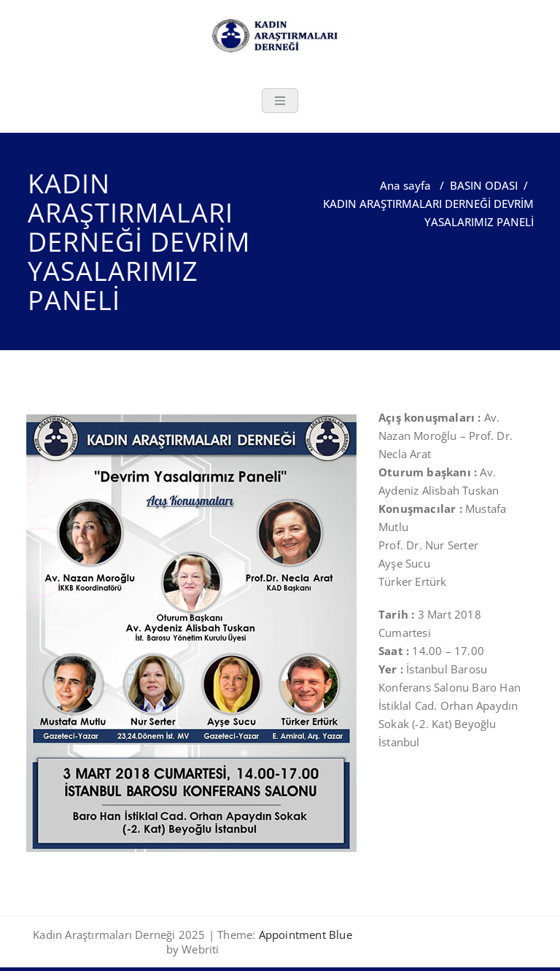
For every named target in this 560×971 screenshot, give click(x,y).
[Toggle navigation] (280, 101)
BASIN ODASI (484, 185)
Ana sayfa (405, 185)
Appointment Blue (303, 935)
